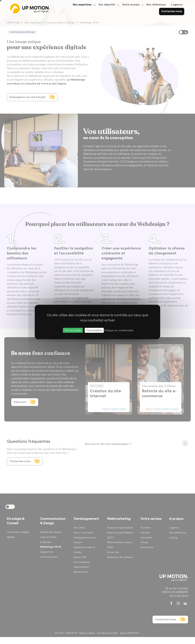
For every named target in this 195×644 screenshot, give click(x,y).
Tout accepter (73, 330)
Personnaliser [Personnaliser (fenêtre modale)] (94, 330)
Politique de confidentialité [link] (119, 330)
